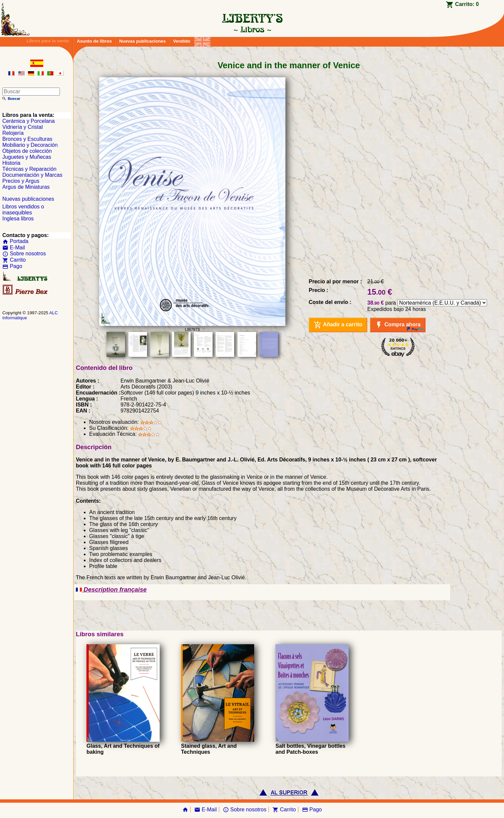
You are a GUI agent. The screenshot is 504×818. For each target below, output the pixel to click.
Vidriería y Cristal (23, 127)
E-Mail (14, 248)
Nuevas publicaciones (142, 41)
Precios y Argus (21, 181)
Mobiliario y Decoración (30, 145)
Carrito (14, 260)
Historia (11, 163)
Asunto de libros (94, 41)
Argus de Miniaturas (26, 187)
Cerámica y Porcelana (28, 121)
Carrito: (467, 4)
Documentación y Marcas (32, 175)
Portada (15, 241)
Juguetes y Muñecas (27, 157)
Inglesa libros (18, 219)
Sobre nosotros (24, 254)
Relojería (13, 133)
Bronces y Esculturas (27, 139)
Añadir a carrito (338, 325)
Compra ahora (398, 325)
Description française (111, 589)
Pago (12, 266)
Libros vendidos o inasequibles (23, 210)
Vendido (182, 41)
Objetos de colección (27, 151)
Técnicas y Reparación (29, 169)
